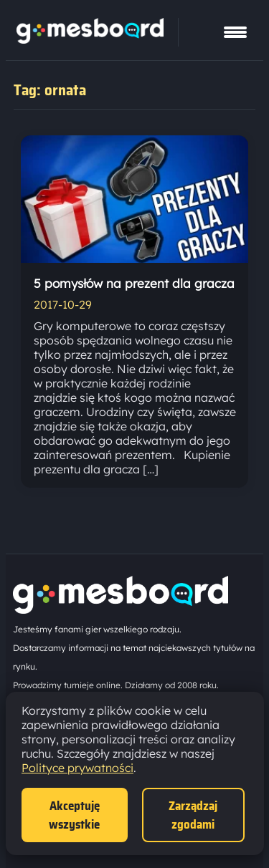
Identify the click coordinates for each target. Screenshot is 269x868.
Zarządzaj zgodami (193, 815)
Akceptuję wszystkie (74, 815)
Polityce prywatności (77, 768)
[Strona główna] (90, 39)
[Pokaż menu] (235, 32)
